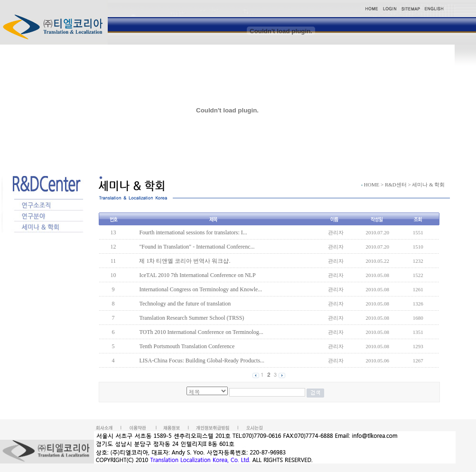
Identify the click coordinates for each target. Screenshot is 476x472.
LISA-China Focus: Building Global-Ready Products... (202, 361)
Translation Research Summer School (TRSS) (191, 318)
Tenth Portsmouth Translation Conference (187, 346)
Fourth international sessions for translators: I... (193, 232)
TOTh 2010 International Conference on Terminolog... (201, 332)
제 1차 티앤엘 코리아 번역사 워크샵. (185, 261)
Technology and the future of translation (185, 304)
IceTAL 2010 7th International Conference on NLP (197, 275)
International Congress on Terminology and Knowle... (201, 289)
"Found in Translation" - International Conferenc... (197, 247)
